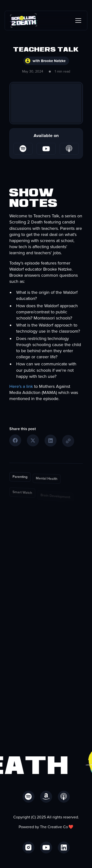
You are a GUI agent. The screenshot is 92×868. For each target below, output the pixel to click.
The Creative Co (54, 827)
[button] (77, 21)
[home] (24, 21)
